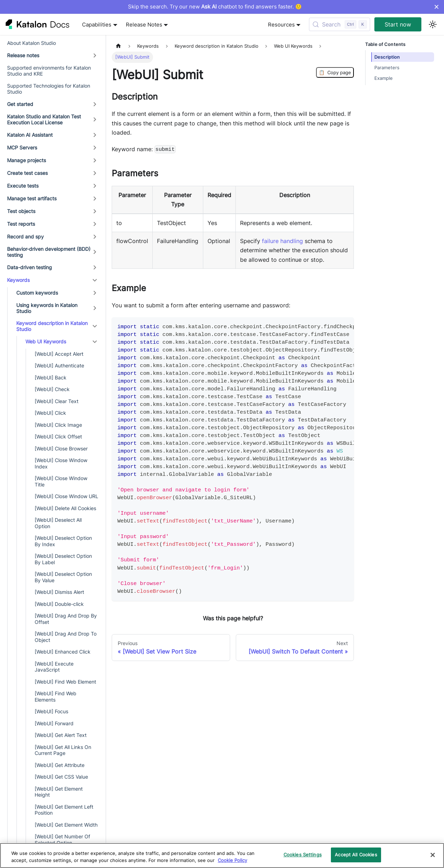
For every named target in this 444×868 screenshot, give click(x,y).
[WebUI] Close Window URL (66, 496)
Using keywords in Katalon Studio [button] (47, 308)
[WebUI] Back (51, 377)
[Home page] (118, 46)
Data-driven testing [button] (30, 267)
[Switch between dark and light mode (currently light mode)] (433, 24)
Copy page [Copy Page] (335, 72)
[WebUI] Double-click (59, 604)
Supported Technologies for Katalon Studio (49, 89)
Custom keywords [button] (37, 293)
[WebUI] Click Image (58, 425)
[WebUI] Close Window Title (61, 481)
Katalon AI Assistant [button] (30, 135)
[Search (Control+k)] (340, 24)
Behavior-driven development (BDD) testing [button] (49, 252)
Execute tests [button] (23, 186)
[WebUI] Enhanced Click (63, 652)
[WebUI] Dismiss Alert (59, 592)
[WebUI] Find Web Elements (55, 696)
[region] (222, 855)
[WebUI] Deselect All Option (58, 523)
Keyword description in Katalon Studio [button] (52, 326)
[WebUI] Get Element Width (66, 825)
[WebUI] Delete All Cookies (65, 508)
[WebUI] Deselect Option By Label (63, 559)
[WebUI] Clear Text (57, 401)
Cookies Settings (303, 855)
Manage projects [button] (27, 160)
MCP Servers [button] (22, 147)
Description (387, 57)
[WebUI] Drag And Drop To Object (66, 637)
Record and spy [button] (25, 237)
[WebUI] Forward (54, 723)
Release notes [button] (23, 55)
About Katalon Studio (31, 43)
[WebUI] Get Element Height (59, 792)
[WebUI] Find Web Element (65, 682)
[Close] (433, 855)
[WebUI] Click (50, 413)
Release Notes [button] (144, 25)
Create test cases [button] (27, 173)
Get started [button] (20, 104)
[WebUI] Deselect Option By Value (63, 577)
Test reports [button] (21, 224)
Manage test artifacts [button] (32, 198)
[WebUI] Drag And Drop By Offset (66, 619)
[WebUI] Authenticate (59, 365)
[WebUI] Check (52, 389)
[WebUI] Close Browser (61, 448)
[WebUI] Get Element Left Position (64, 810)
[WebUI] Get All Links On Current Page (63, 750)
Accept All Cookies (356, 855)
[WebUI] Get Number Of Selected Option (62, 840)
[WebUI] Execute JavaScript (54, 667)
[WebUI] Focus (51, 711)
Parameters (387, 68)
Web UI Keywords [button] (46, 341)
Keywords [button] (18, 280)
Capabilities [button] (97, 25)
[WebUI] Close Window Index (61, 463)
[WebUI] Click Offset (58, 436)
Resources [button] (281, 25)
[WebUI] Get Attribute (60, 765)
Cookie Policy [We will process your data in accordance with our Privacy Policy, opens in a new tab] (232, 860)
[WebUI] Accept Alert (59, 354)
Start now (398, 24)
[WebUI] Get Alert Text (61, 735)
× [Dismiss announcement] (436, 7)
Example (384, 78)
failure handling (282, 241)
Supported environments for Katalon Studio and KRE (49, 71)
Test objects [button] (21, 211)
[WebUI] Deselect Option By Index (63, 541)
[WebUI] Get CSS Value (61, 777)
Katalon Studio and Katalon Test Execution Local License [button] (44, 120)
